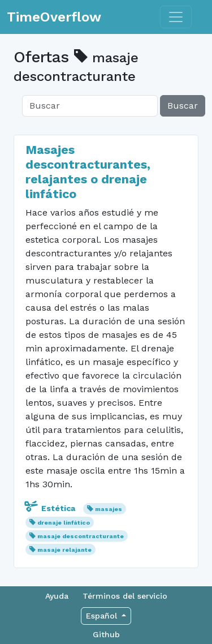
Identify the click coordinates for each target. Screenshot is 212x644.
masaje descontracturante (81, 536)
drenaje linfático (64, 523)
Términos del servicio (125, 596)
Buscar (183, 106)
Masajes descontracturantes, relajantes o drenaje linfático (88, 171)
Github (106, 634)
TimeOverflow (54, 17)
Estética (51, 508)
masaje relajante (64, 550)
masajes (109, 509)
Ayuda (57, 596)
